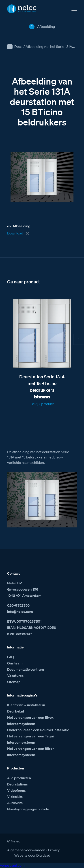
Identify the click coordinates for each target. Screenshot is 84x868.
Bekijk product (42, 404)
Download (15, 233)
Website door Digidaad (32, 855)
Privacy (54, 850)
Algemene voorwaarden (26, 850)
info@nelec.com (20, 612)
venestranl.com (12, 865)
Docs (18, 46)
